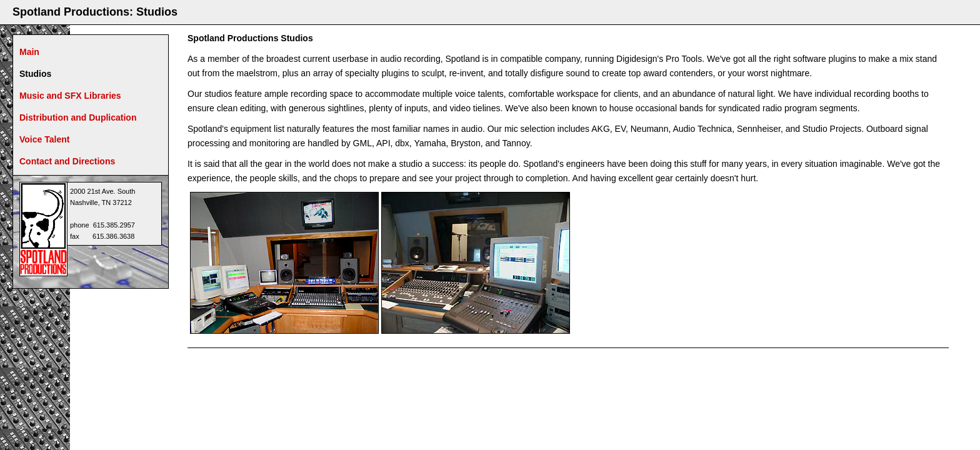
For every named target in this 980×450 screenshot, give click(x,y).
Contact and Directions (67, 161)
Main (29, 52)
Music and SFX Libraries (70, 96)
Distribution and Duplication (78, 117)
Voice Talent (44, 139)
